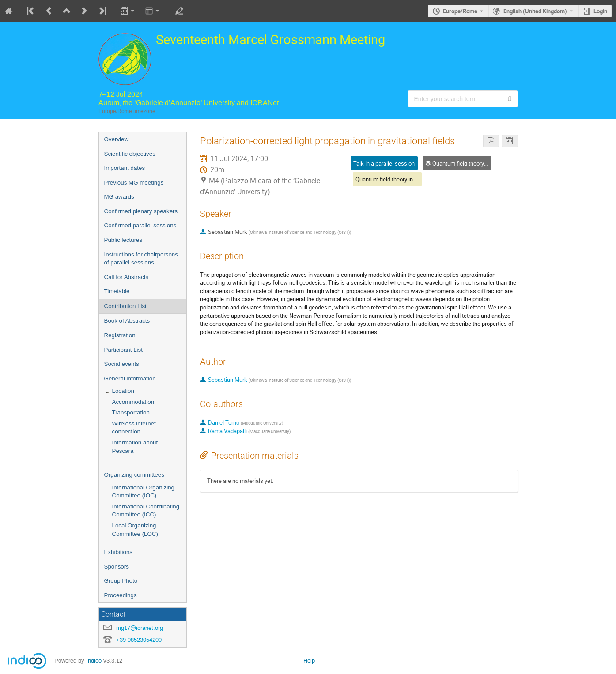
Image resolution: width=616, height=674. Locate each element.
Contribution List (125, 306)
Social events (122, 364)
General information (130, 378)
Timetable (117, 291)
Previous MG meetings (134, 183)
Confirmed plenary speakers (141, 211)
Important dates (125, 168)
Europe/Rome (460, 11)
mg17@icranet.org (140, 628)
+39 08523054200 (139, 640)
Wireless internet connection (134, 428)
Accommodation (133, 402)
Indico (94, 661)
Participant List (123, 350)
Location (123, 391)
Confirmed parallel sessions (140, 225)
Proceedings (121, 595)
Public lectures (123, 240)
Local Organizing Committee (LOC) (135, 530)
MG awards (119, 197)
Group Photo (121, 581)
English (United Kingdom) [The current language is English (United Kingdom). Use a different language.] (535, 11)
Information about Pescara (135, 447)
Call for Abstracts (127, 277)
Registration (120, 335)
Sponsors (117, 567)
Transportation (131, 412)
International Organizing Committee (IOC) (144, 492)
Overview (117, 139)
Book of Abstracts (127, 321)
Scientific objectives (130, 154)
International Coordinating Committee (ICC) (146, 511)
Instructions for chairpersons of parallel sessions (141, 259)
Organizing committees (134, 475)
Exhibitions (118, 552)
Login (600, 11)
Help (309, 661)
